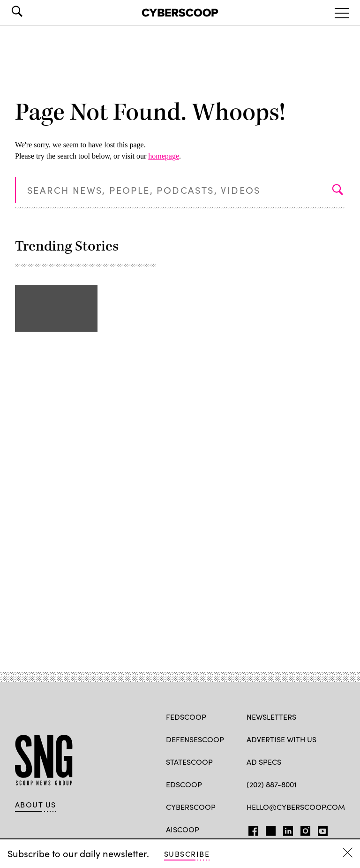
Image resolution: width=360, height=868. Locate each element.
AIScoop (183, 829)
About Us (36, 805)
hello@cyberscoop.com (296, 807)
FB (251, 829)
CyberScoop (191, 807)
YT (320, 829)
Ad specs (264, 762)
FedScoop (186, 717)
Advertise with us (281, 739)
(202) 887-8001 (272, 784)
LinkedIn (288, 829)
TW (269, 829)
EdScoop (184, 784)
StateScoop (189, 762)
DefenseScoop (195, 739)
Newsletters (271, 717)
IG (303, 829)
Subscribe (187, 854)
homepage (164, 156)
